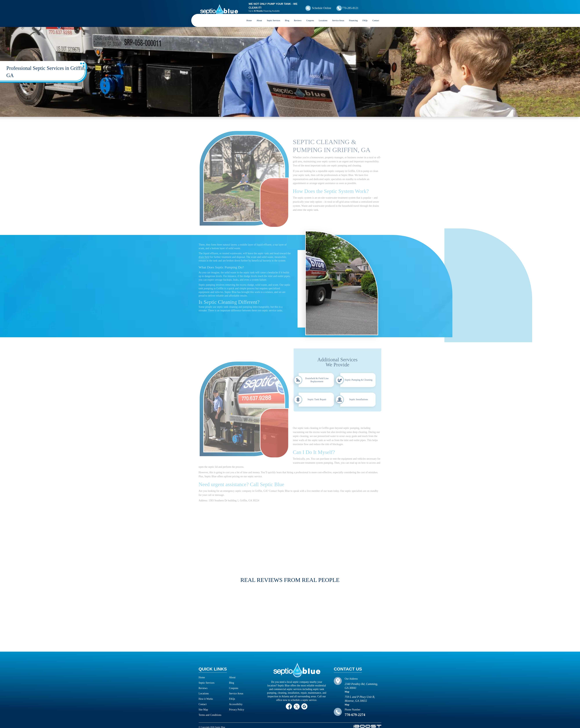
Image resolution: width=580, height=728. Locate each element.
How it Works (206, 695)
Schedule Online (329, 6)
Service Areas (338, 17)
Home (249, 17)
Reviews (298, 17)
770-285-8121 (362, 6)
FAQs (365, 17)
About (259, 17)
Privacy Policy (237, 706)
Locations (323, 17)
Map (347, 688)
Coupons (310, 17)
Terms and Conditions (210, 711)
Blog (287, 17)
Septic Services (273, 17)
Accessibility (236, 700)
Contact (376, 17)
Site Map (203, 706)
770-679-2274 (355, 711)
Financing (353, 17)
